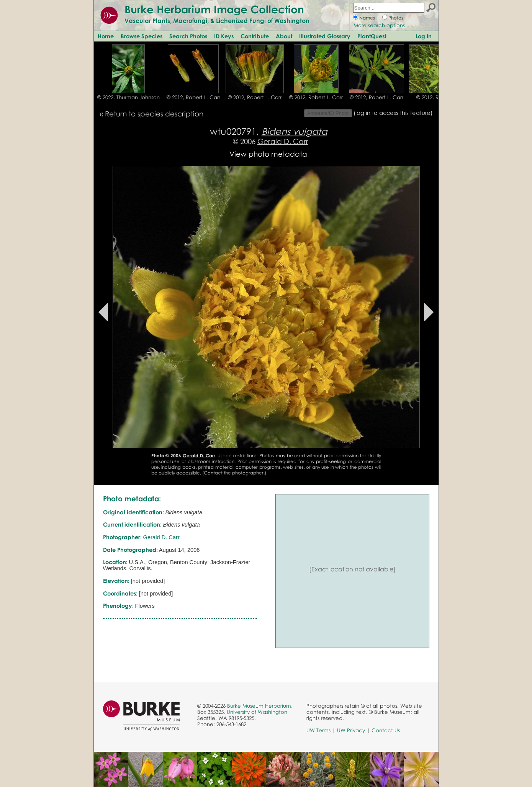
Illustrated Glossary (325, 36)
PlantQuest (372, 36)
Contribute (255, 36)
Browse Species (142, 36)
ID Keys (224, 36)
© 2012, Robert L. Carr (193, 97)
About (284, 36)
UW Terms (318, 730)
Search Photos (188, 36)
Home (106, 36)
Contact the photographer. (234, 473)
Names (367, 18)
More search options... (381, 25)
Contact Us (386, 730)
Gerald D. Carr (283, 141)
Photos (396, 18)
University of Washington (257, 712)
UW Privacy (351, 730)
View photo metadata (268, 154)
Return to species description (154, 114)
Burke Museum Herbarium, (260, 706)
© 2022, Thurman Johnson (128, 97)
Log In (424, 36)
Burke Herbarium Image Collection (214, 9)
